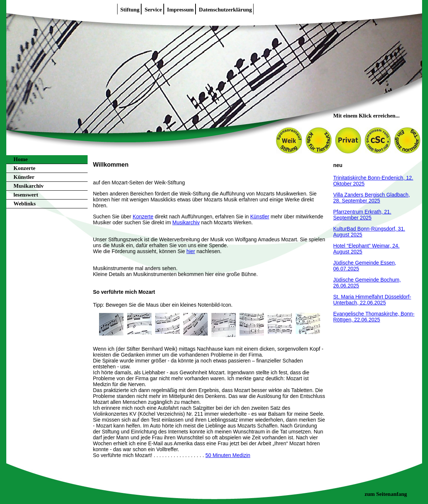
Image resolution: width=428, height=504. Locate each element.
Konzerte (25, 168)
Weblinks (25, 204)
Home (21, 159)
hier (191, 251)
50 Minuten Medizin (228, 455)
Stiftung (130, 10)
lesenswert (26, 195)
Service (153, 10)
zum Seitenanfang (386, 494)
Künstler (24, 177)
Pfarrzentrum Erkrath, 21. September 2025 (362, 215)
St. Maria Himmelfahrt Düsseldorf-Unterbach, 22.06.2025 (372, 300)
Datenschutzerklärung (225, 10)
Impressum (180, 10)
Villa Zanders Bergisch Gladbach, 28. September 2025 (372, 198)
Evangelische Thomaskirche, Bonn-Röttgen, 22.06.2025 (374, 317)
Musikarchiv (29, 186)
